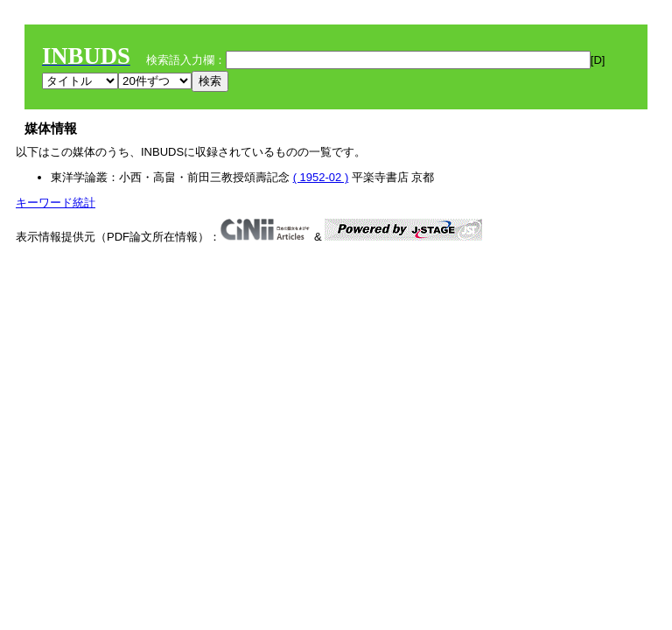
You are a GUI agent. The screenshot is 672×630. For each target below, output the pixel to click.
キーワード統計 (56, 203)
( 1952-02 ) (321, 177)
